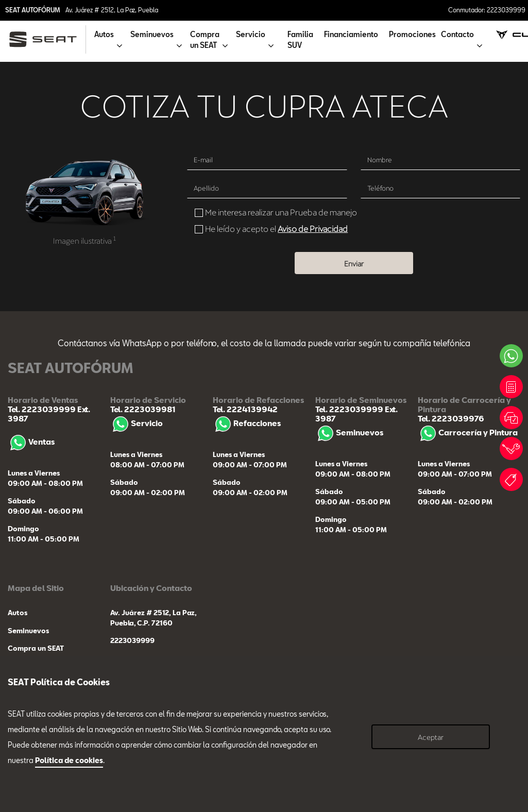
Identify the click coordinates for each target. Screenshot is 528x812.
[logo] (47, 39)
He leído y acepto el (276, 229)
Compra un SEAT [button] (205, 40)
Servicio (137, 423)
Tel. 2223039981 (143, 409)
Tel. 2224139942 (245, 409)
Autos (18, 613)
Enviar (354, 264)
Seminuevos (349, 432)
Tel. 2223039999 (42, 409)
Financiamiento (351, 34)
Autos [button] (104, 34)
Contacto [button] (457, 34)
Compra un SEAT (36, 648)
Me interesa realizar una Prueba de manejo (281, 212)
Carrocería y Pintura (468, 432)
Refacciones (247, 423)
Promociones (412, 34)
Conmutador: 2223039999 (487, 10)
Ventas (31, 442)
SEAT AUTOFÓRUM (33, 10)
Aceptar (431, 737)
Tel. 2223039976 (451, 418)
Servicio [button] (251, 34)
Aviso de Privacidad (313, 229)
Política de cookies (69, 760)
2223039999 (132, 640)
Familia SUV (300, 40)
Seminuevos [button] (152, 34)
